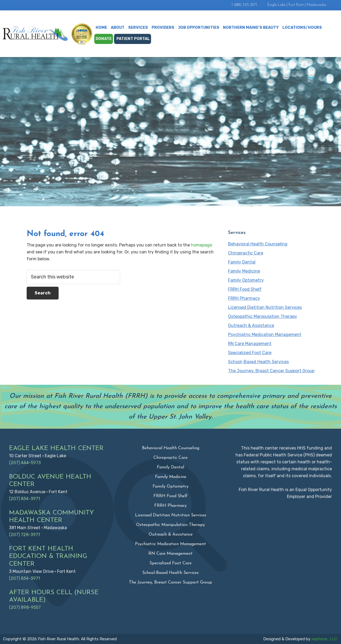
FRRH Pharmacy (244, 298)
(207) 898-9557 (25, 607)
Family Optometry (246, 280)
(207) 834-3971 (25, 499)
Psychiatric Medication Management (265, 335)
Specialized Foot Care (250, 353)
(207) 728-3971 (25, 535)
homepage (202, 245)
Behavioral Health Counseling (258, 244)
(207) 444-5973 (25, 463)
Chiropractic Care (246, 253)
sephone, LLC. (325, 639)
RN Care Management (250, 344)
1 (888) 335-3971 (244, 5)
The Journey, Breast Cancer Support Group (271, 371)
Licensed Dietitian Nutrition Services (265, 307)
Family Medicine (244, 271)
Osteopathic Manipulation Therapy (263, 316)
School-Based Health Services (258, 362)
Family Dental (242, 262)
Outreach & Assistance (251, 325)
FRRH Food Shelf (245, 289)
